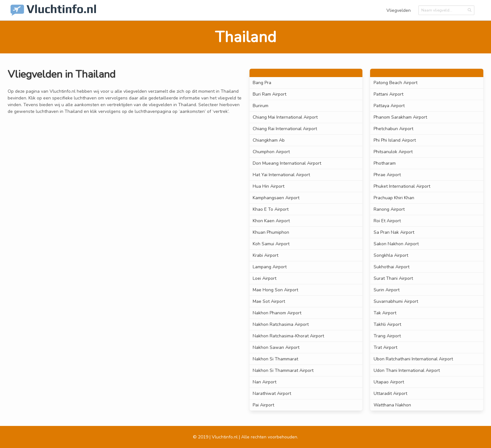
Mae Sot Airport (269, 301)
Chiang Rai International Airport (285, 129)
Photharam (385, 163)
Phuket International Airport (402, 186)
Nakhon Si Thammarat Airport (283, 370)
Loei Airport (265, 278)
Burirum (261, 106)
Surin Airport (387, 290)
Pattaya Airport (389, 106)
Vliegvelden (399, 10)
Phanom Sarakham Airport (400, 117)
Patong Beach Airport (396, 83)
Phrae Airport (387, 175)
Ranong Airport (389, 209)
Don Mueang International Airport (287, 163)
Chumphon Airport (271, 152)
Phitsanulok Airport (393, 152)
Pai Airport (263, 405)
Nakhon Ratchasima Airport (281, 324)
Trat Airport (385, 347)
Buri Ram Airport (269, 94)
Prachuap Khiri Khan (394, 198)
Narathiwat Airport (272, 393)
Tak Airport (385, 313)
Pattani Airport (388, 94)
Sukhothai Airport (392, 267)
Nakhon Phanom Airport (277, 313)
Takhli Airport (387, 324)
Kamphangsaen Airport (276, 198)
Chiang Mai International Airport (285, 117)
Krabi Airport (265, 255)
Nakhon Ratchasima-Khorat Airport (288, 336)
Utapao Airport (389, 382)
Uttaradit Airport (390, 393)
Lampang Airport (270, 267)
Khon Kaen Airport (271, 221)
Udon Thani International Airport (407, 370)
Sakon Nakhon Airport (396, 244)
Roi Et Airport (387, 221)
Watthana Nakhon (392, 405)
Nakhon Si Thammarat (275, 359)
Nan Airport (265, 382)
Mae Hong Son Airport (275, 290)
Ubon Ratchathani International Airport (413, 359)
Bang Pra (262, 83)
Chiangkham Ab (269, 140)
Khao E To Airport (271, 209)
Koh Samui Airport (271, 244)
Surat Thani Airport (393, 278)
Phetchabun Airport (393, 129)
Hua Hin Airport (269, 186)
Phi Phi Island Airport (395, 140)
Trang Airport (387, 336)
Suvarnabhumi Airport (396, 301)
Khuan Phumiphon (271, 232)
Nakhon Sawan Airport (276, 347)
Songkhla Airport (391, 255)
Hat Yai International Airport (281, 175)
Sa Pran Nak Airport (394, 232)
